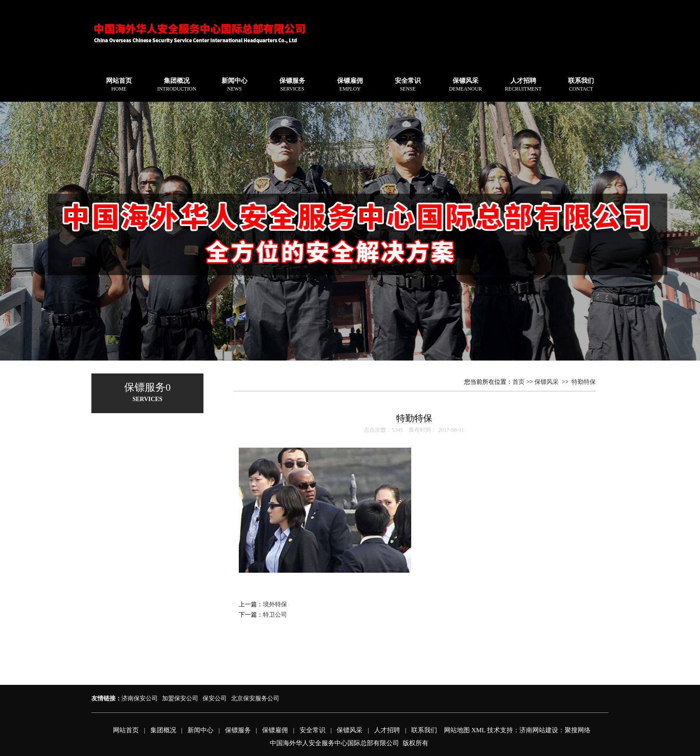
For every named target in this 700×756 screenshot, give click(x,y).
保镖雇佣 (350, 85)
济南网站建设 (539, 730)
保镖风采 (466, 85)
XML (478, 730)
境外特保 (275, 604)
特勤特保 (584, 382)
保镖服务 (292, 85)
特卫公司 (275, 615)
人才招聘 (523, 85)
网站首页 (119, 85)
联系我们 (581, 85)
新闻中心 (234, 85)
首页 (519, 382)
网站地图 (457, 730)
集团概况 (177, 85)
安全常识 (408, 85)
